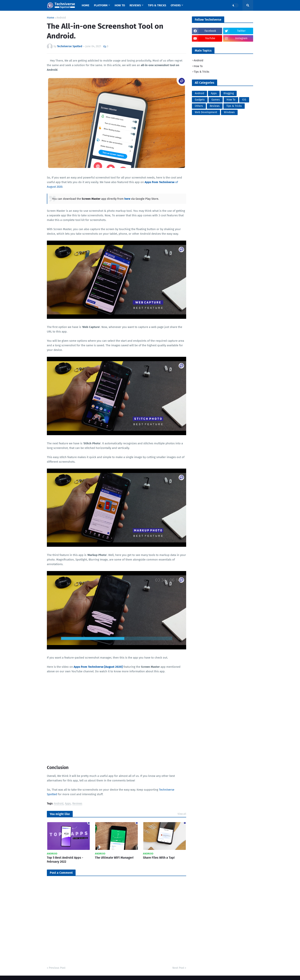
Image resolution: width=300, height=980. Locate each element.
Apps (68, 804)
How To (198, 66)
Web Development (206, 112)
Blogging (229, 93)
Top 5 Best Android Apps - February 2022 (65, 860)
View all (182, 814)
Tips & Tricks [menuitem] (157, 5)
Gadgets (200, 100)
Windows (229, 112)
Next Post (178, 968)
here (127, 199)
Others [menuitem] (176, 5)
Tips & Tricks (202, 72)
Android (61, 18)
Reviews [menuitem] (135, 5)
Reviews (77, 804)
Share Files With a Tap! (159, 858)
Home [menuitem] (86, 5)
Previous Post (57, 968)
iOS (244, 100)
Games (216, 100)
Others (199, 106)
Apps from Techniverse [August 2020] (98, 667)
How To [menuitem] (120, 5)
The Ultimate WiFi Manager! (114, 858)
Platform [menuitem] (101, 5)
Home (51, 18)
